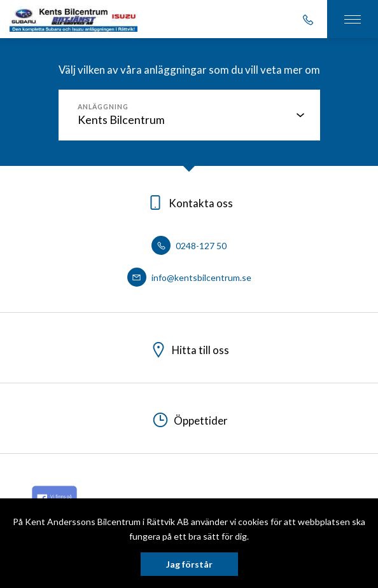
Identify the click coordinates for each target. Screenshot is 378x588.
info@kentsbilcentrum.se (189, 277)
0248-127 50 (189, 246)
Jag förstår (189, 564)
